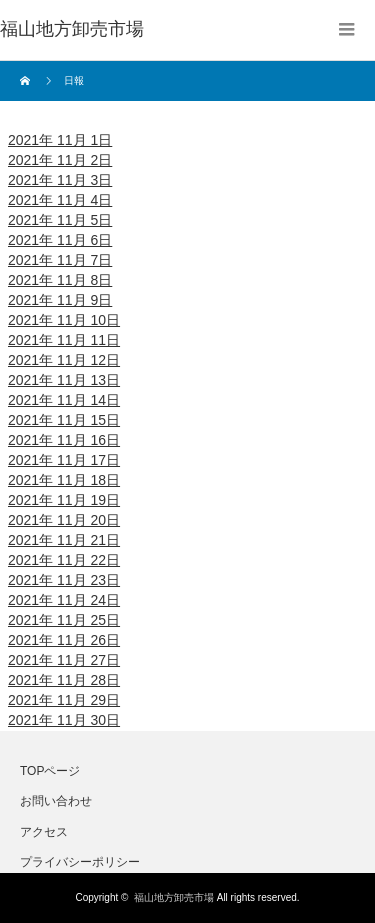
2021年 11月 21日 (64, 540)
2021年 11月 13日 (64, 380)
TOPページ (50, 771)
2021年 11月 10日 (64, 320)
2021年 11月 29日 (64, 700)
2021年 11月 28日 (64, 680)
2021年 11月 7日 (60, 260)
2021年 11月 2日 (60, 160)
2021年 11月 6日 (60, 240)
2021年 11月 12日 (64, 360)
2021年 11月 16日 (64, 440)
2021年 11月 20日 (64, 520)
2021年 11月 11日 (64, 340)
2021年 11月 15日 (64, 420)
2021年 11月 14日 (64, 400)
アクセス (44, 832)
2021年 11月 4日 (60, 200)
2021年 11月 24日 (64, 600)
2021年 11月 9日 (60, 300)
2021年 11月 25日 (64, 620)
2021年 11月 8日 (60, 280)
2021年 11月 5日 (60, 220)
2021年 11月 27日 (64, 660)
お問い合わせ (56, 801)
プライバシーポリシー (80, 862)
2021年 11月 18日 (64, 480)
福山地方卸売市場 (174, 897)
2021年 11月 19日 (64, 500)
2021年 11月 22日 (64, 560)
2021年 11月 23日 (64, 580)
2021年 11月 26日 (64, 640)
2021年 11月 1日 (60, 140)
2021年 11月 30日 (64, 720)
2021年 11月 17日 (64, 460)
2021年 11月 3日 (60, 180)
